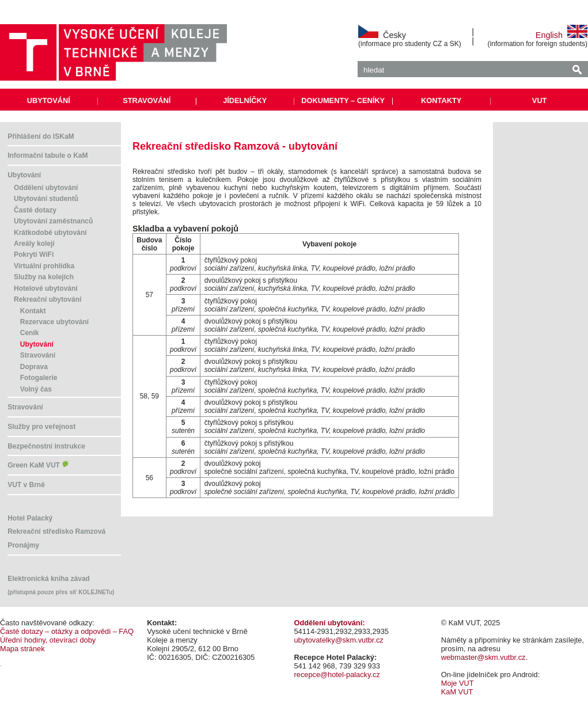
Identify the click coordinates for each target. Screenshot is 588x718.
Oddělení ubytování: (330, 623)
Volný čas (36, 389)
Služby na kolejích (44, 277)
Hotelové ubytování (46, 288)
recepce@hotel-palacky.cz (337, 675)
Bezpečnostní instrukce (46, 446)
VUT (540, 100)
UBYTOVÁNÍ (49, 100)
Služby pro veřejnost (41, 427)
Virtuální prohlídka (44, 266)
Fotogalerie (39, 378)
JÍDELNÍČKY (245, 100)
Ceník (30, 333)
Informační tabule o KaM (48, 155)
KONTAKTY (441, 100)
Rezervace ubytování (54, 322)
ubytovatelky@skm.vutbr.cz (339, 640)
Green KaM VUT (39, 465)
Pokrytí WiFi (34, 254)
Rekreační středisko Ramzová (56, 531)
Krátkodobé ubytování (50, 233)
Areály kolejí (34, 244)
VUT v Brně (26, 485)
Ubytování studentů (46, 199)
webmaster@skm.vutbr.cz (483, 657)
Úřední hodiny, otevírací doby (48, 640)
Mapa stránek (22, 649)
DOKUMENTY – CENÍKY (343, 100)
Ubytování (24, 175)
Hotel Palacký (30, 518)
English (562, 35)
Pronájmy (23, 545)
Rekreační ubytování (48, 299)
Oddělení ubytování (46, 188)
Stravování (38, 355)
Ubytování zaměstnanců (53, 221)
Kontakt (33, 311)
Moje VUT (458, 683)
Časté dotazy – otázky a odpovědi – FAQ (67, 631)
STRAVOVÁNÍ (147, 100)
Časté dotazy (35, 210)
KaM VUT (457, 692)
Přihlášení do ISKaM (41, 136)
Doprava (34, 367)
